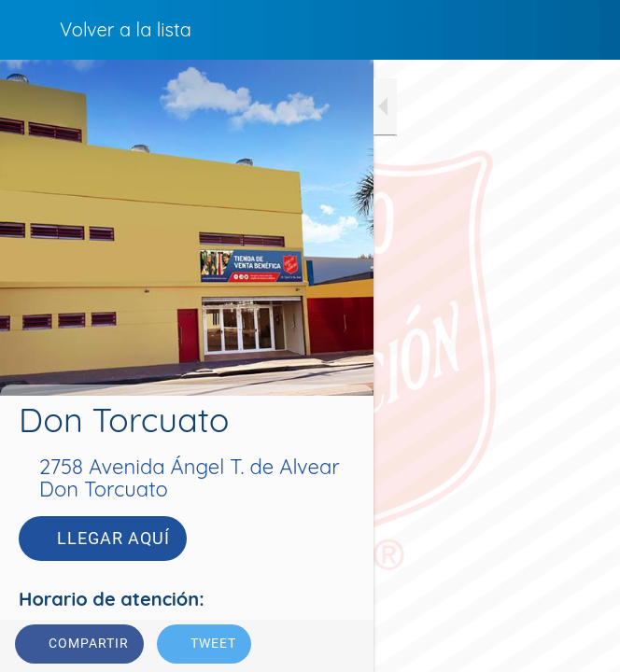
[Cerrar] (30, 30)
